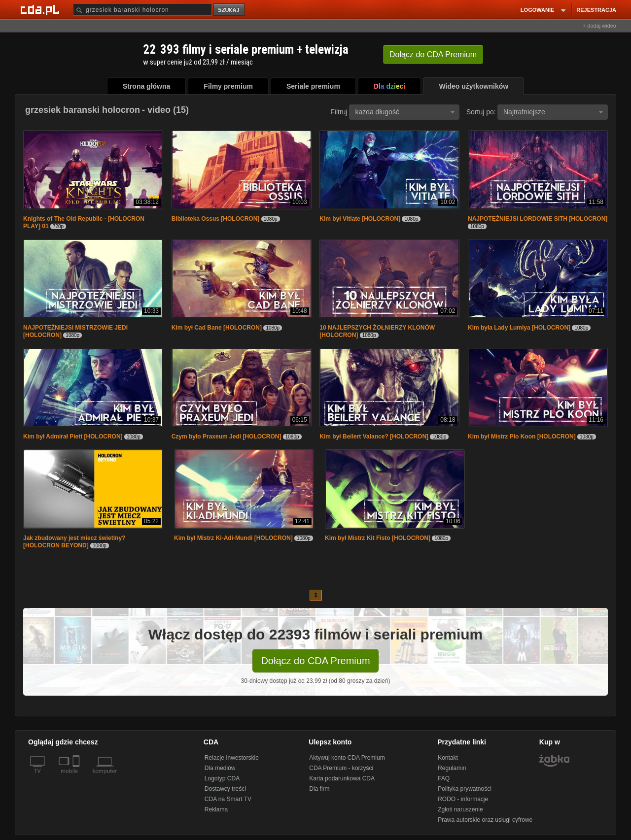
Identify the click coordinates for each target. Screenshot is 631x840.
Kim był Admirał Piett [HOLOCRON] (73, 437)
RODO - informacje (463, 799)
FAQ (444, 778)
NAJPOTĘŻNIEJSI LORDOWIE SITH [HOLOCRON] (538, 219)
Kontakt (448, 758)
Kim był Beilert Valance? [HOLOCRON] (374, 437)
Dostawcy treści (225, 789)
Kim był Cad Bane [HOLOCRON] (217, 328)
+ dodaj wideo (599, 26)
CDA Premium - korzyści (341, 768)
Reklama (216, 809)
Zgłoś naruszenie (460, 809)
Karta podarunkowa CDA (342, 778)
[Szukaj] (142, 10)
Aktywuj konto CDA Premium (347, 758)
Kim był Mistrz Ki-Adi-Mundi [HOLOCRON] (233, 538)
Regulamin (452, 768)
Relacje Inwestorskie (232, 758)
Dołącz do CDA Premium (315, 661)
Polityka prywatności (465, 789)
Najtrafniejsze (553, 112)
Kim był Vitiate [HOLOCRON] (360, 219)
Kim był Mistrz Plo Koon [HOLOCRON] (522, 437)
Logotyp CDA (222, 778)
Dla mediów (220, 768)
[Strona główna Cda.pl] (41, 9)
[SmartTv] (77, 777)
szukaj (230, 10)
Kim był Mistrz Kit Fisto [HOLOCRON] (378, 538)
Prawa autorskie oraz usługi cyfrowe (485, 820)
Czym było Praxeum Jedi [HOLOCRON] (227, 437)
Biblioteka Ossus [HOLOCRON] (216, 219)
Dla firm (319, 789)
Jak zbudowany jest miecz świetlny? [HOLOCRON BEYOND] (74, 542)
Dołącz (433, 54)
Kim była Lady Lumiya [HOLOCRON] (519, 328)
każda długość (405, 112)
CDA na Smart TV (228, 799)
